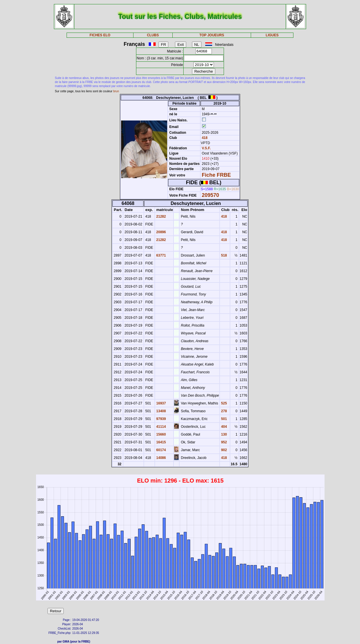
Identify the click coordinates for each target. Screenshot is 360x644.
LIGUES (272, 35)
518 (224, 255)
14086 (161, 458)
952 (224, 442)
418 (204, 138)
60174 (161, 450)
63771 (161, 255)
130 (224, 434)
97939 (161, 419)
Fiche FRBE (216, 175)
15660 (161, 434)
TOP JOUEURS (212, 35)
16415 (161, 442)
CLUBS (153, 35)
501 (224, 419)
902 (224, 450)
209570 (210, 195)
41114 (161, 427)
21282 (161, 216)
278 (224, 411)
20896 (161, 232)
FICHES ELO (100, 35)
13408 (161, 411)
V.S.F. (206, 148)
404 (224, 427)
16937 (161, 403)
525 (224, 403)
